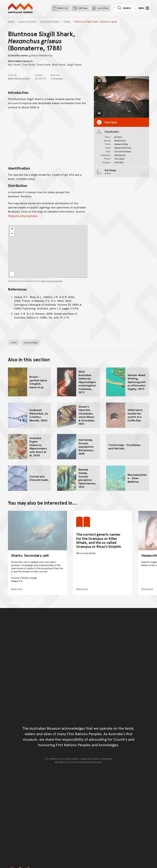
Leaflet (56, 277)
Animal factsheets (50, 21)
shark (14, 342)
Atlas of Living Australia (22, 216)
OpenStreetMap (64, 277)
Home (11, 21)
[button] (12, 229)
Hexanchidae (31, 342)
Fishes (67, 21)
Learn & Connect (27, 21)
